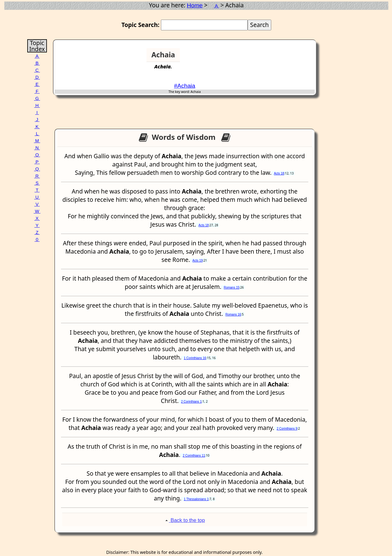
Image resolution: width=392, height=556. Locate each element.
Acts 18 (279, 173)
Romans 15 (232, 288)
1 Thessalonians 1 (196, 499)
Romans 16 (233, 314)
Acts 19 (198, 261)
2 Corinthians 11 (194, 456)
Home (195, 5)
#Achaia (185, 86)
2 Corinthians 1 (191, 402)
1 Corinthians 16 (195, 358)
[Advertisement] (291, 57)
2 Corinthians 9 (287, 429)
